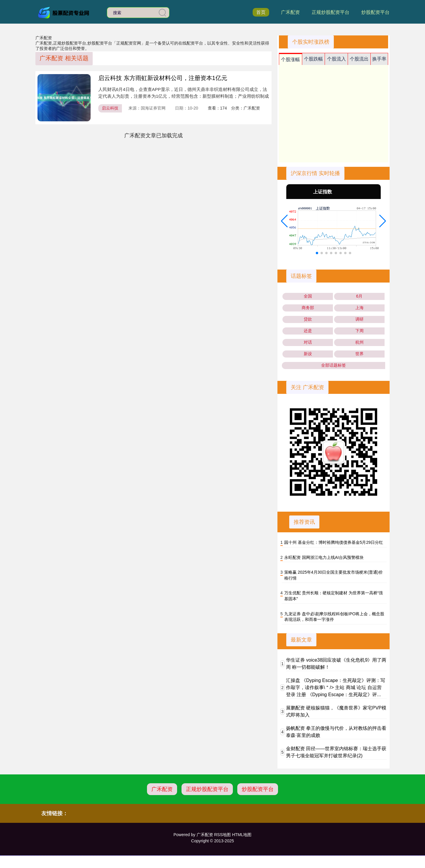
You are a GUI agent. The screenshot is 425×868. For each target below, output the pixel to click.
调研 (359, 319)
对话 (308, 342)
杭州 (359, 342)
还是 (308, 331)
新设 (308, 354)
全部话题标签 (334, 365)
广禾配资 (290, 12)
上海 (359, 308)
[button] (284, 221)
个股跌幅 (313, 59)
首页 (261, 12)
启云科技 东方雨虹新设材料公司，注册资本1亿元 (163, 78)
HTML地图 (242, 835)
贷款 (308, 319)
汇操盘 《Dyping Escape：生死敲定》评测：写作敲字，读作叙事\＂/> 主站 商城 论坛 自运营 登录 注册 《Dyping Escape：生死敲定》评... (336, 687)
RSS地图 (222, 835)
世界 (359, 354)
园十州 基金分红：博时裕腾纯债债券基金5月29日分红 (334, 542)
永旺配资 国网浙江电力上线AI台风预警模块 (324, 557)
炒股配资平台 (375, 12)
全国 (308, 296)
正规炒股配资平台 (331, 12)
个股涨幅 (290, 59)
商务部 (308, 308)
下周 (359, 331)
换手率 (379, 59)
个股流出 (359, 59)
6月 (359, 296)
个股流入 (336, 59)
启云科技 (110, 108)
